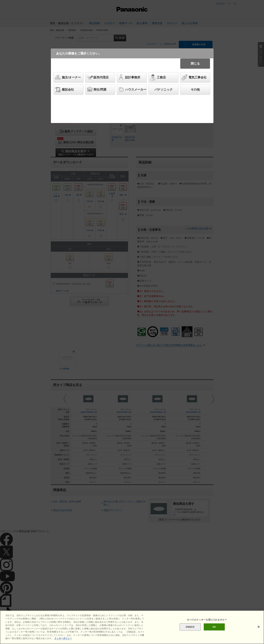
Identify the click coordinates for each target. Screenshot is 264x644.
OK (214, 627)
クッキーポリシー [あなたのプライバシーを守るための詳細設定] (63, 638)
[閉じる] (259, 627)
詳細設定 (190, 627)
